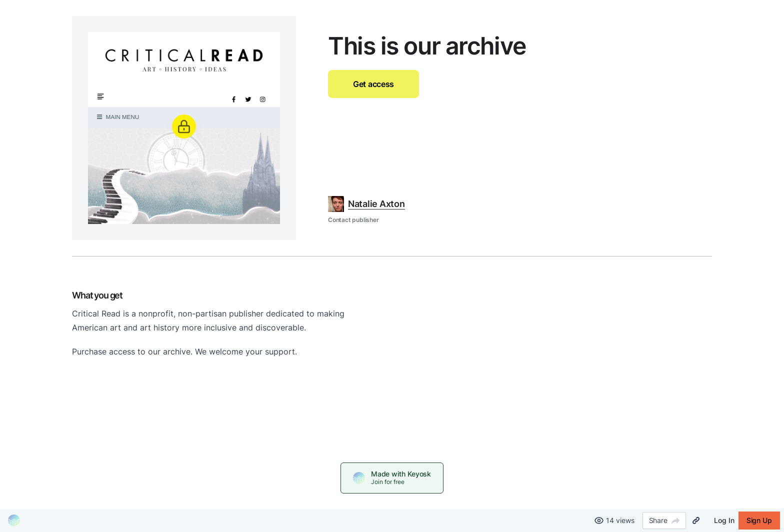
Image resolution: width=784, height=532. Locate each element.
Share (664, 520)
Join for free (388, 482)
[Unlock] (184, 126)
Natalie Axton (376, 204)
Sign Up (759, 520)
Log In (724, 520)
